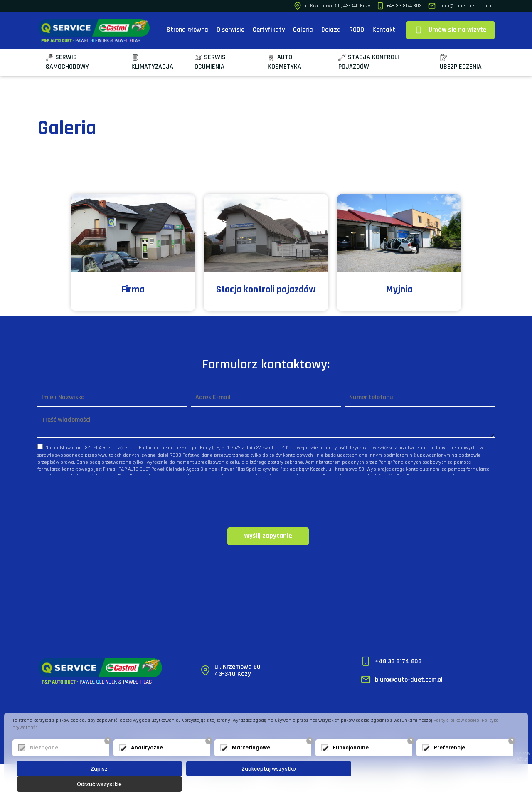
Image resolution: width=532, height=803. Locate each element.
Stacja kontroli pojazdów (369, 62)
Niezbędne (44, 763)
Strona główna (187, 30)
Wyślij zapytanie (268, 536)
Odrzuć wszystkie (437, 784)
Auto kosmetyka (284, 62)
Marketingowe (251, 763)
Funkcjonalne (351, 763)
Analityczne (147, 763)
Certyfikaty (269, 30)
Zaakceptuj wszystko (268, 784)
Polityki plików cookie (456, 736)
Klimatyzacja (152, 62)
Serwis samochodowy (67, 62)
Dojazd (331, 30)
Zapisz (99, 784)
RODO (357, 30)
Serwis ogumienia (210, 62)
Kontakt (384, 30)
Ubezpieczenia (461, 62)
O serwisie (230, 30)
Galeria (303, 30)
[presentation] (266, 502)
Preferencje (449, 763)
